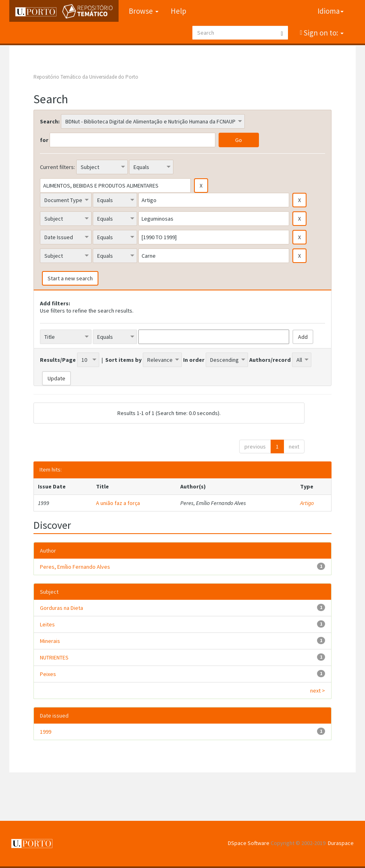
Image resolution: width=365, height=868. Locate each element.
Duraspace (341, 843)
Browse (144, 11)
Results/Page (58, 360)
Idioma (331, 11)
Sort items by (123, 360)
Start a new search (70, 278)
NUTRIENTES (54, 657)
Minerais (50, 641)
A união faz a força (118, 503)
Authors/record (270, 360)
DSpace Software (249, 843)
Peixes (48, 674)
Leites (47, 624)
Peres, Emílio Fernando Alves (75, 567)
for (44, 140)
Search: (50, 121)
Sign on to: (323, 33)
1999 (46, 732)
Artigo (307, 503)
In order (194, 360)
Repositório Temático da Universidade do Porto (86, 77)
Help (178, 11)
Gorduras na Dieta (62, 608)
